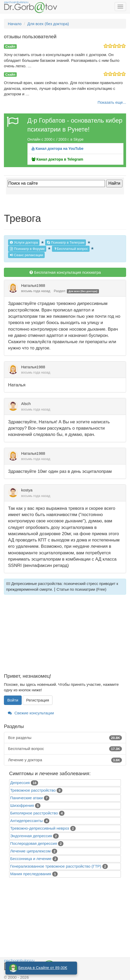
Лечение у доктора (65, 760)
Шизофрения (22, 805)
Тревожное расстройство (33, 790)
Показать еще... (112, 102)
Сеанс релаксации (26, 255)
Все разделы (65, 738)
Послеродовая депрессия (34, 843)
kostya (27, 490)
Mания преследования (31, 874)
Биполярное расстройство (34, 813)
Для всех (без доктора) (83, 291)
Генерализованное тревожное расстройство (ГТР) (56, 866)
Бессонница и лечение (31, 859)
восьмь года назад (36, 291)
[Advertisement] (65, 637)
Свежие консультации (31, 713)
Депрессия (20, 783)
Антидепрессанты (26, 821)
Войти (13, 700)
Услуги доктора (24, 242)
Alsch (26, 404)
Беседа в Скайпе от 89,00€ (43, 968)
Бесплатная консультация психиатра (65, 272)
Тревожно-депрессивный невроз (40, 828)
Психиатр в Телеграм (66, 242)
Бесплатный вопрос (71, 249)
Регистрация (38, 700)
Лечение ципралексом (30, 851)
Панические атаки (26, 798)
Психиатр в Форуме (27, 249)
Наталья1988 (33, 285)
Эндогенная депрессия (31, 836)
